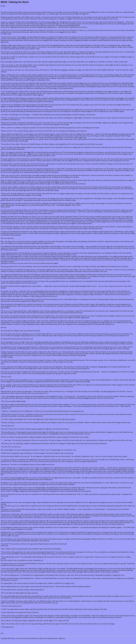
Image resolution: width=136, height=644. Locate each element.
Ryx (4, 6)
